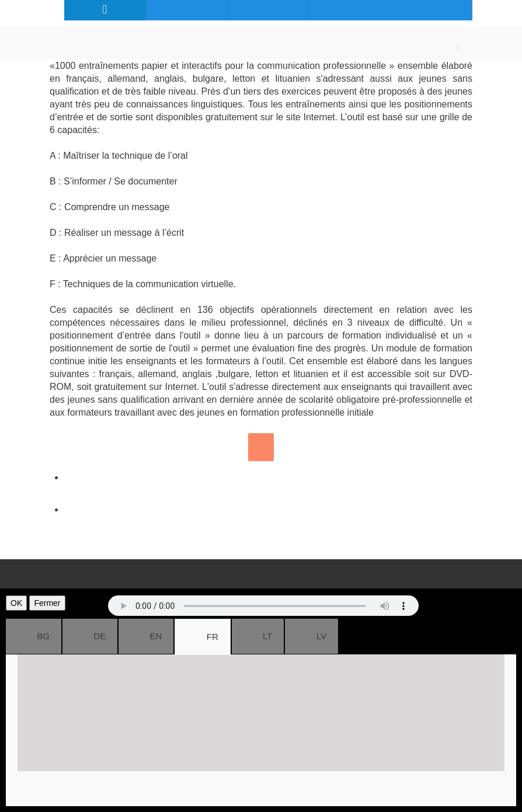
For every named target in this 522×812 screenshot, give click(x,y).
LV (312, 636)
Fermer (47, 603)
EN (146, 636)
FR (202, 637)
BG (34, 636)
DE (90, 636)
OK (16, 603)
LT (258, 636)
